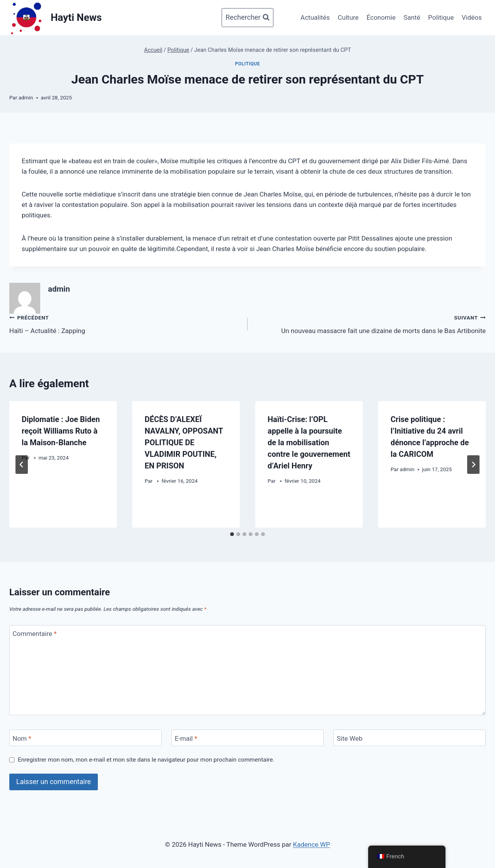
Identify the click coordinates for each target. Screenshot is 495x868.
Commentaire (35, 634)
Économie (381, 17)
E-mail (186, 738)
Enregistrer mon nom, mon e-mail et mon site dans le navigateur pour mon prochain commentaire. (146, 760)
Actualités (315, 17)
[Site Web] (410, 738)
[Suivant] (473, 465)
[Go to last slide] (22, 465)
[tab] (232, 534)
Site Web (350, 738)
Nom (22, 738)
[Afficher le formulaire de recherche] (247, 18)
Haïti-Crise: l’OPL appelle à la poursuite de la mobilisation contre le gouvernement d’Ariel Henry (309, 443)
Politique (441, 17)
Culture (348, 17)
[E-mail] (247, 738)
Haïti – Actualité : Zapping (125, 324)
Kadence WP (312, 844)
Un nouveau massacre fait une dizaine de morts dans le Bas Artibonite (370, 324)
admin (26, 97)
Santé (412, 17)
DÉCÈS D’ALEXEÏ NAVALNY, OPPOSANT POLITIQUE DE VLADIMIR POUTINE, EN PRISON (184, 443)
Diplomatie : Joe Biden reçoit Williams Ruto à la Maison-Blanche (61, 431)
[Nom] (85, 738)
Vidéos (472, 17)
